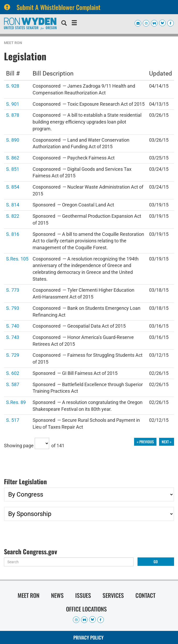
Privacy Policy (88, 637)
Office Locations (86, 609)
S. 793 (13, 308)
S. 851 (13, 169)
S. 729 (13, 355)
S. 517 (13, 420)
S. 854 (13, 187)
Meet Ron (13, 43)
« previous (145, 442)
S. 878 (13, 115)
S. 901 (13, 104)
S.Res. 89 (16, 402)
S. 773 (13, 290)
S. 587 (13, 384)
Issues (83, 595)
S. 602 (13, 373)
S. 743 (13, 337)
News (57, 595)
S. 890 (13, 140)
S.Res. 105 (17, 259)
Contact (145, 595)
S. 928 (13, 86)
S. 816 (13, 234)
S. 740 (13, 326)
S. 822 (13, 216)
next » (167, 442)
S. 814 (13, 204)
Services (113, 595)
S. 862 (13, 158)
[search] (64, 24)
